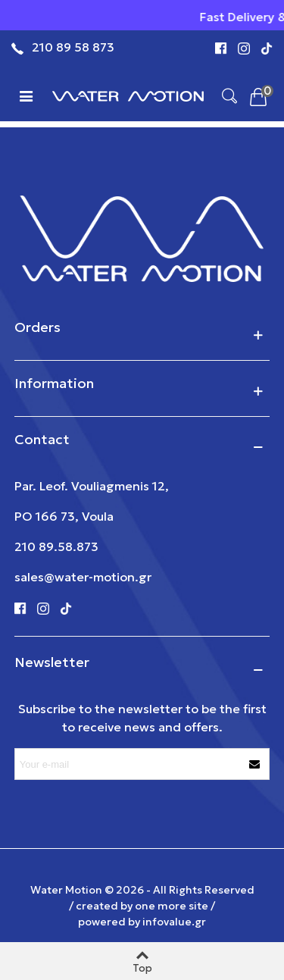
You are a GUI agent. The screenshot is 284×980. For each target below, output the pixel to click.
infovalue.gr (174, 922)
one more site (172, 906)
